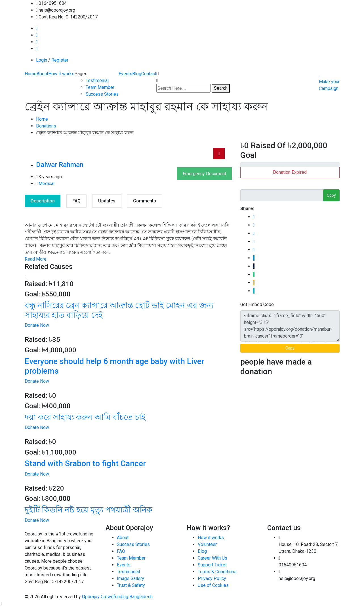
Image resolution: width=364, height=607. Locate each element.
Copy (331, 195)
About (42, 74)
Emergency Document (204, 174)
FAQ (121, 551)
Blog (137, 74)
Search (221, 88)
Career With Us (212, 558)
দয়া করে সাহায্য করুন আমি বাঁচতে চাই (85, 417)
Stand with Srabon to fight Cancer (85, 463)
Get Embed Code (257, 304)
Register (60, 60)
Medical (47, 184)
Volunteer (207, 544)
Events (125, 74)
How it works (61, 74)
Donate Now (37, 325)
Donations (46, 126)
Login (42, 60)
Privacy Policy (212, 578)
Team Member (100, 87)
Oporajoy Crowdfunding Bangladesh (117, 597)
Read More (36, 259)
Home (31, 74)
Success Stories (102, 94)
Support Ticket (212, 565)
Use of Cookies (213, 585)
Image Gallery (131, 578)
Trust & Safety (131, 585)
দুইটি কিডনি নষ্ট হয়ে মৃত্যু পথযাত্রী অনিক (89, 510)
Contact (149, 74)
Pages (81, 74)
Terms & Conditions (217, 572)
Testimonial (97, 80)
